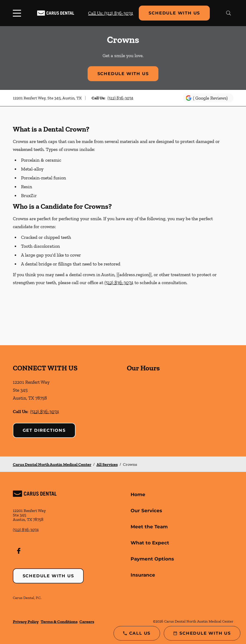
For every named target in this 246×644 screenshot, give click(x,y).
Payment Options (152, 559)
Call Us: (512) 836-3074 (111, 13)
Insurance (143, 575)
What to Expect (150, 543)
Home (138, 494)
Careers (87, 622)
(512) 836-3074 (120, 98)
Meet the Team (149, 527)
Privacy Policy (26, 622)
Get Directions (44, 430)
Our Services (146, 511)
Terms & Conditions (59, 622)
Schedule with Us (174, 13)
